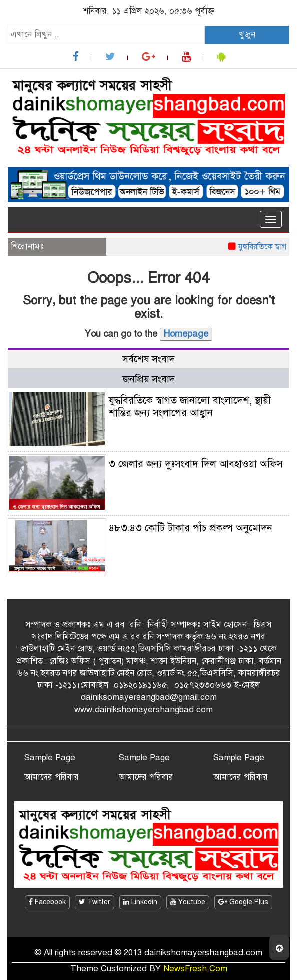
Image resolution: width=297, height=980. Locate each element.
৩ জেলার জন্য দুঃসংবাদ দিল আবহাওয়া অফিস (196, 464)
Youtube (188, 902)
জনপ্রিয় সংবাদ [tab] (149, 379)
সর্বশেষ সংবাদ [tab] (148, 359)
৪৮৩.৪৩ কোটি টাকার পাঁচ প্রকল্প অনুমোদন (191, 528)
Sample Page (50, 758)
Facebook (47, 902)
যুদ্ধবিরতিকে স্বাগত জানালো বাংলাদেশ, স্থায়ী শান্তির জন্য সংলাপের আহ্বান (190, 407)
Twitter (94, 902)
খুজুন (247, 34)
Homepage (186, 334)
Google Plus (243, 902)
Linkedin (140, 902)
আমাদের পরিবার (51, 777)
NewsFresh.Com (195, 969)
